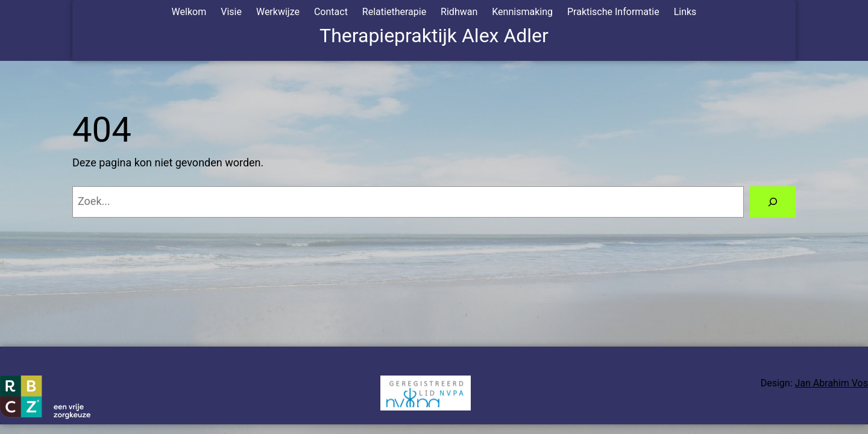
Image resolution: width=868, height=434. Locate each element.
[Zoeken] (773, 202)
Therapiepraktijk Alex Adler (434, 36)
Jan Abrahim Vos (832, 383)
